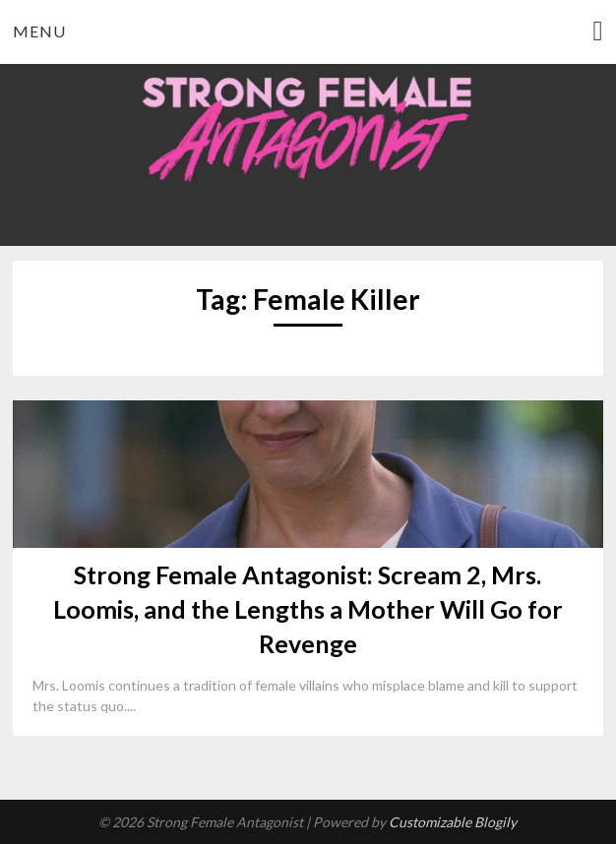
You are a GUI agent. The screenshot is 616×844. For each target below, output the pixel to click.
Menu (39, 31)
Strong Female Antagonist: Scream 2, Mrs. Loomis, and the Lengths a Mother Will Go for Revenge (308, 609)
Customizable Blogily (453, 822)
